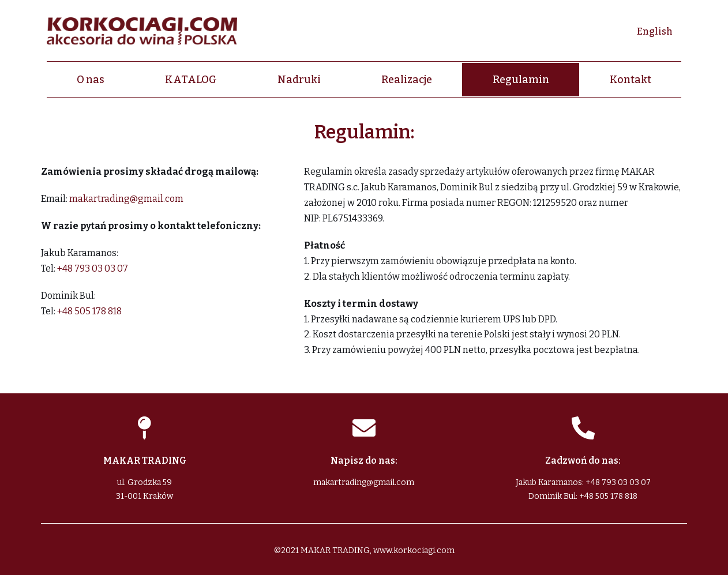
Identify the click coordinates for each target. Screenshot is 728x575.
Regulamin (521, 80)
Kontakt (631, 80)
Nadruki (299, 80)
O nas (91, 80)
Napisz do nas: (364, 461)
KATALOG (191, 80)
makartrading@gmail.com (126, 199)
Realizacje (407, 80)
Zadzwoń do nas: (583, 461)
